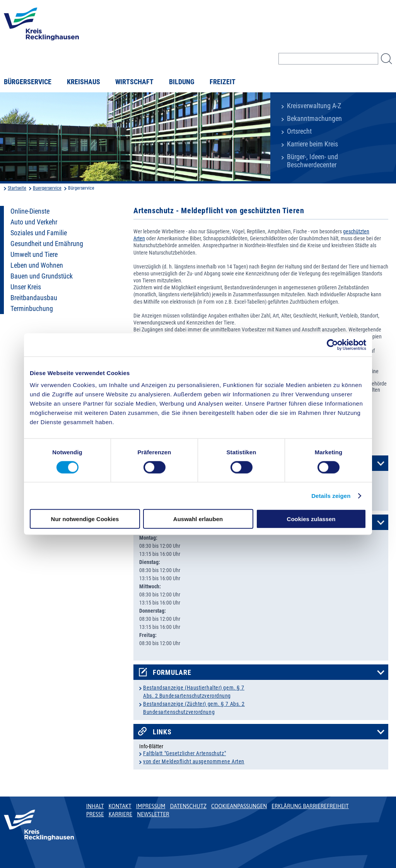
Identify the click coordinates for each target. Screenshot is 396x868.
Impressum (151, 806)
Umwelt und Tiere (34, 255)
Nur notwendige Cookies (85, 519)
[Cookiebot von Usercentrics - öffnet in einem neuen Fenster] (332, 345)
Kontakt (120, 806)
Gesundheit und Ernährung (47, 244)
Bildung (182, 82)
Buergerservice (47, 188)
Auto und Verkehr (34, 222)
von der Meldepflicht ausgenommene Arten (194, 761)
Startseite (17, 188)
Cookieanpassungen (239, 806)
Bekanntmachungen (314, 119)
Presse (95, 814)
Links (162, 732)
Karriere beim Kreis (312, 144)
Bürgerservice (28, 82)
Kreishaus (84, 82)
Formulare (172, 673)
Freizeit (223, 82)
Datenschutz (188, 806)
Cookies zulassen (311, 519)
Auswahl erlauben (198, 519)
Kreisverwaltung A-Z (314, 106)
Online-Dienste (30, 211)
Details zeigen (331, 495)
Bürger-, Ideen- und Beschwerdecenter (312, 161)
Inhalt (95, 806)
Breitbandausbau (34, 298)
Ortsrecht (299, 131)
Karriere (121, 814)
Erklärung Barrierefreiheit (310, 806)
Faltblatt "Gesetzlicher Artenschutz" (184, 753)
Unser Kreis (26, 287)
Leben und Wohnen (37, 265)
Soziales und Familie (39, 233)
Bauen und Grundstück (42, 276)
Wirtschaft (134, 82)
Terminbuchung (32, 309)
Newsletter (153, 814)
